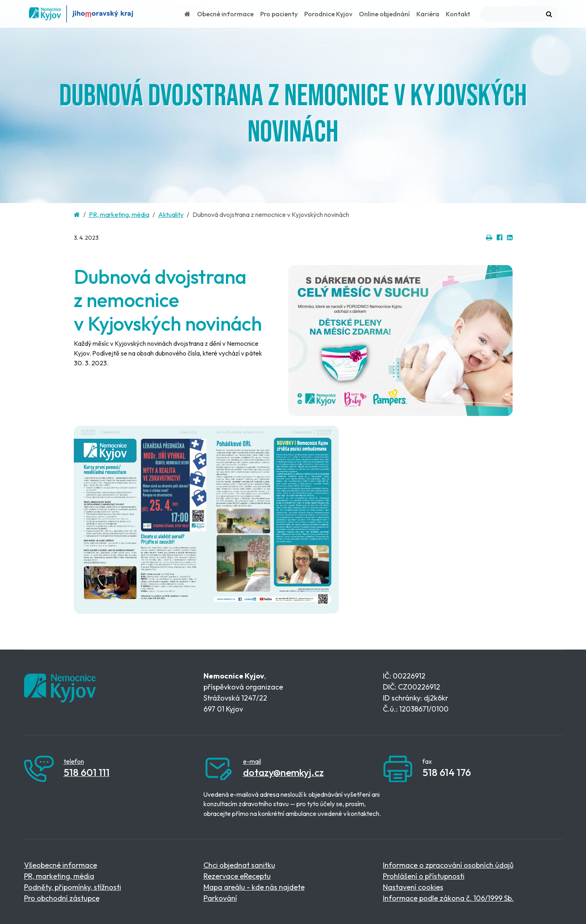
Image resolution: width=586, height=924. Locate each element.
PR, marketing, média (119, 214)
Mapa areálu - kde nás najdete (254, 887)
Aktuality (171, 214)
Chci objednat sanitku (239, 865)
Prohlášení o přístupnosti (424, 876)
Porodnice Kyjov (328, 14)
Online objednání (384, 14)
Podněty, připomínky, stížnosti (73, 887)
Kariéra (428, 14)
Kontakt (458, 14)
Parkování (220, 898)
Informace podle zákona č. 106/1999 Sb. (448, 898)
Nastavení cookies (413, 887)
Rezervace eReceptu (237, 876)
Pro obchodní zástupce (62, 898)
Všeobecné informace (61, 865)
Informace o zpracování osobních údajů (448, 865)
